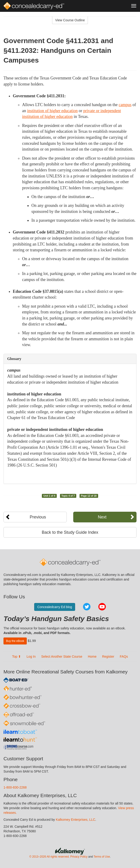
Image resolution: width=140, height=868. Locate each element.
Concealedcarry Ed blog (55, 607)
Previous (38, 517)
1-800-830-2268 (15, 787)
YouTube (102, 607)
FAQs (124, 657)
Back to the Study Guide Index (70, 532)
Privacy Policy (79, 857)
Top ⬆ (17, 657)
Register (108, 657)
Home (92, 657)
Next (102, 517)
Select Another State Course (62, 657)
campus (125, 105)
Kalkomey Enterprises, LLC (76, 820)
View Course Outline (70, 20)
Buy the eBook (15, 641)
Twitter (87, 607)
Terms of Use (102, 857)
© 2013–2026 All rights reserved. (49, 857)
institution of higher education (52, 111)
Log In (31, 657)
